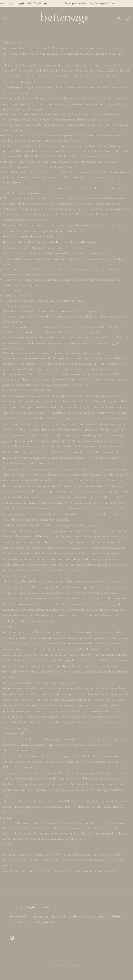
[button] (5, 18)
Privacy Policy (85, 972)
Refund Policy (70, 972)
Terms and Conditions (51, 972)
